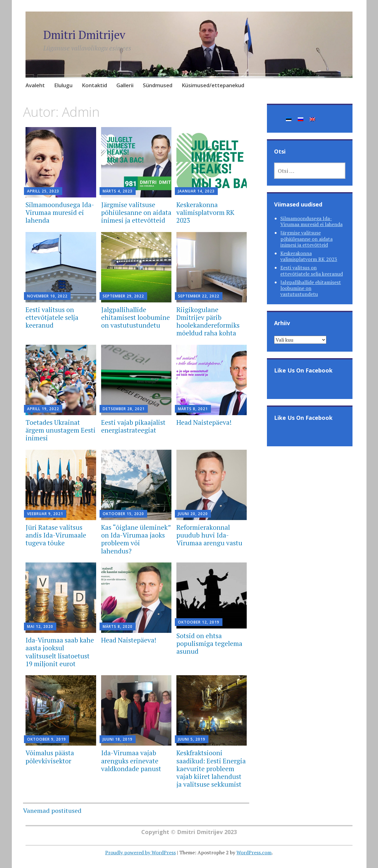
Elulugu (63, 85)
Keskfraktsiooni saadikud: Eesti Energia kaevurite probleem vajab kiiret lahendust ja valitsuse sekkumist (211, 768)
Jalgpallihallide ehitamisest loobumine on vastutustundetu (135, 317)
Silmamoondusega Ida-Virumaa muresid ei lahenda (60, 212)
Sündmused (158, 85)
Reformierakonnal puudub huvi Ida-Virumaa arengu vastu (209, 535)
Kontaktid (94, 85)
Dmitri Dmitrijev (84, 35)
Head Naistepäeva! (204, 422)
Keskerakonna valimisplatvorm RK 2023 (205, 212)
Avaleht (35, 85)
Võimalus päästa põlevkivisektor (50, 757)
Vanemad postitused (52, 811)
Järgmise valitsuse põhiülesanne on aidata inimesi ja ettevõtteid (136, 212)
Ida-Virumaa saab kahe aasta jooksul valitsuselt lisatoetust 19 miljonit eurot (60, 652)
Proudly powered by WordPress (140, 852)
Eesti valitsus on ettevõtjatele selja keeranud (52, 317)
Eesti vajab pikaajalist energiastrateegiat (133, 426)
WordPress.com (254, 852)
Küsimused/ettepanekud (213, 85)
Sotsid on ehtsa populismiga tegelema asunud (209, 643)
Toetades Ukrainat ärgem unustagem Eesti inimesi (61, 430)
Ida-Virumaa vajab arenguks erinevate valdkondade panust (131, 761)
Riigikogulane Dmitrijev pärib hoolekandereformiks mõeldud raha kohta (208, 321)
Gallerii (125, 85)
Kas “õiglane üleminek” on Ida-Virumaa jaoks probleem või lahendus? (136, 539)
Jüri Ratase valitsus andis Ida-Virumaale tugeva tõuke (56, 535)
